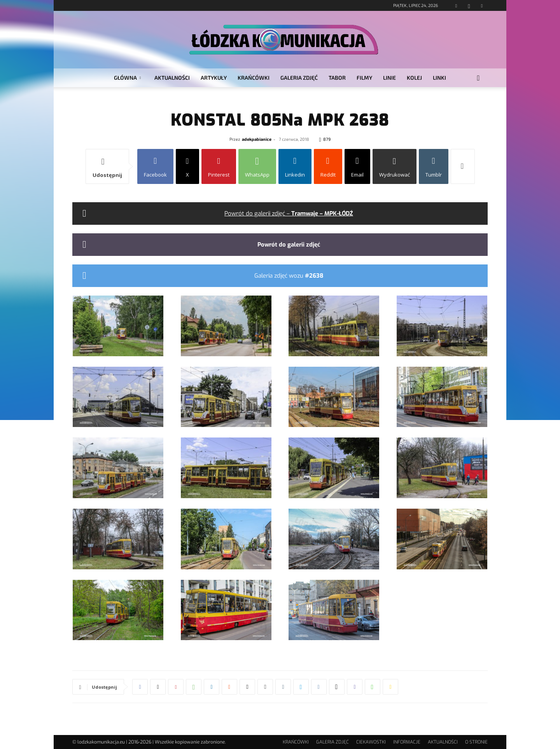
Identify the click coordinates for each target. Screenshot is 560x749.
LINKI (439, 78)
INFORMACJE (407, 742)
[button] (478, 78)
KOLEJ (414, 78)
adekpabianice (257, 139)
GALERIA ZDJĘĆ (299, 78)
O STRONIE (476, 742)
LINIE (389, 78)
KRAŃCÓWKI (254, 78)
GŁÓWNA (127, 78)
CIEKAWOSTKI (371, 742)
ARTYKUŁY (214, 78)
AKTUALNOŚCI (172, 78)
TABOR (337, 78)
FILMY (364, 78)
